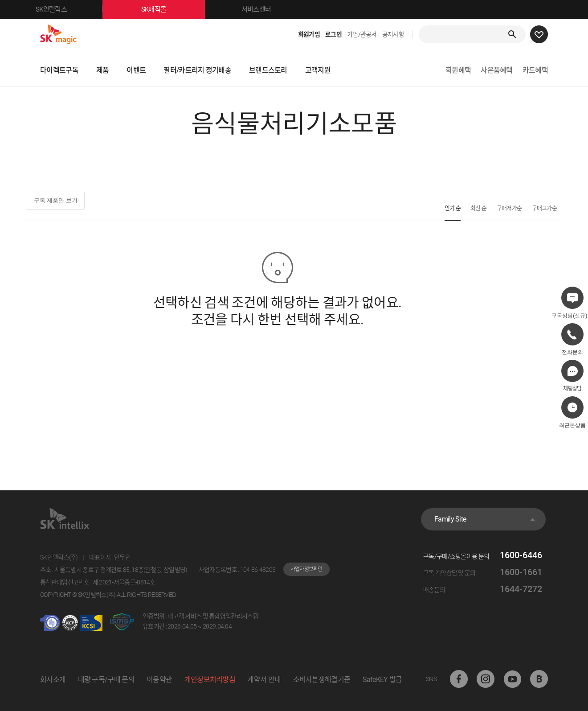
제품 (103, 70)
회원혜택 (458, 70)
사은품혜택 (497, 70)
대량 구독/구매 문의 (106, 680)
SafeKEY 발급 (382, 680)
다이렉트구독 (59, 70)
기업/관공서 (362, 34)
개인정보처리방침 (210, 680)
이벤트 (136, 70)
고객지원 (318, 70)
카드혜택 (535, 70)
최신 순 (478, 208)
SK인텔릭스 (69, 9)
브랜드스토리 (268, 70)
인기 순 (453, 208)
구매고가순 (545, 208)
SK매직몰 (173, 9)
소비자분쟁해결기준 (322, 680)
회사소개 (53, 680)
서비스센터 (256, 9)
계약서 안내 (264, 680)
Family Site (450, 519)
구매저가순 (509, 208)
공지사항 (393, 34)
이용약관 (159, 680)
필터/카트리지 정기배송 (197, 70)
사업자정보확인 (306, 569)
